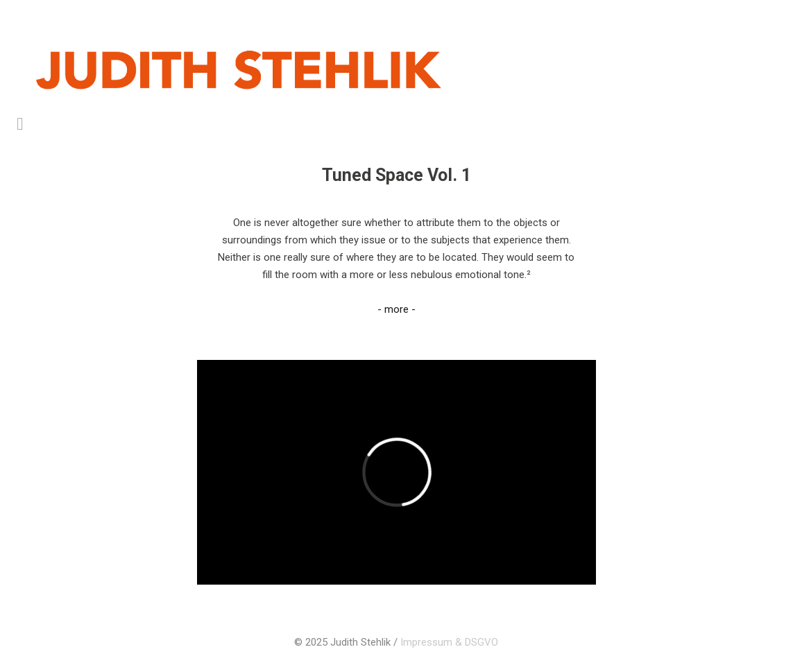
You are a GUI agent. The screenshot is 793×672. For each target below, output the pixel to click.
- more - (396, 309)
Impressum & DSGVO (449, 642)
